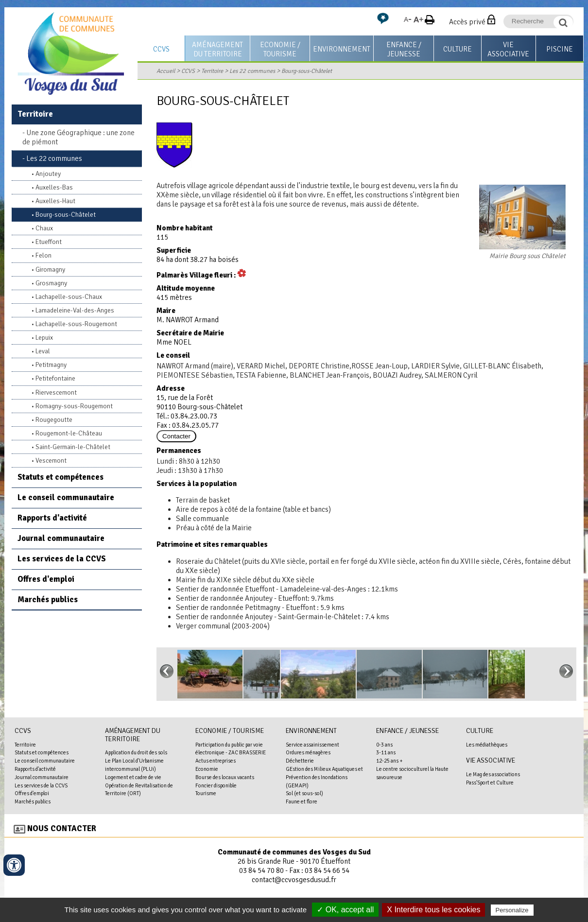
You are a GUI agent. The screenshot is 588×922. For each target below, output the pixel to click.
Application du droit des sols (136, 752)
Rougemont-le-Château (69, 433)
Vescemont (51, 461)
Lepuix (44, 338)
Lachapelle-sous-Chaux (69, 297)
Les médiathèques (487, 745)
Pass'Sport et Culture (490, 783)
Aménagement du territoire (217, 49)
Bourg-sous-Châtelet (307, 71)
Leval (43, 351)
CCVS (161, 49)
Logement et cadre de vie (133, 777)
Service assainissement (312, 745)
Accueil (166, 71)
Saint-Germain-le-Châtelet (73, 447)
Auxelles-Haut (55, 201)
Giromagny (50, 270)
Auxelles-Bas (54, 187)
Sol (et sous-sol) (304, 793)
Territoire (212, 71)
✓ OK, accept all (345, 910)
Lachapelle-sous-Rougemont (76, 324)
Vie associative (508, 49)
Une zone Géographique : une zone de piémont (78, 137)
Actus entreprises (216, 761)
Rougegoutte (54, 420)
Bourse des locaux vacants (225, 777)
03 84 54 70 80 (261, 870)
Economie (207, 769)
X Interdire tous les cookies (433, 910)
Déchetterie (300, 761)
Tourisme (206, 793)
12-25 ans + (389, 761)
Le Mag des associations (493, 774)
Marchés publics (48, 600)
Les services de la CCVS (62, 559)
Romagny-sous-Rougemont (74, 406)
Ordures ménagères (308, 752)
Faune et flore (302, 801)
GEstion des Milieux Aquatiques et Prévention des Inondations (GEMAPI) (324, 777)
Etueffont (49, 242)
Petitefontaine (55, 378)
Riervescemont (56, 392)
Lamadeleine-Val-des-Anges (75, 310)
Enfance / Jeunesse (404, 49)
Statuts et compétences (61, 477)
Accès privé (467, 22)
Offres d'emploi (46, 579)
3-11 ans (386, 752)
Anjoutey (48, 174)
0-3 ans (384, 745)
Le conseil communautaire (66, 497)
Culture (458, 49)
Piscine (560, 49)
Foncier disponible (216, 785)
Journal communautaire (61, 538)
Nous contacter (62, 828)
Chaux (44, 228)
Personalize (512, 910)
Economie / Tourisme (280, 49)
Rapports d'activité (52, 518)
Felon (43, 255)
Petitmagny (51, 365)
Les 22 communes (252, 71)
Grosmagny (51, 283)
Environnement (342, 49)
